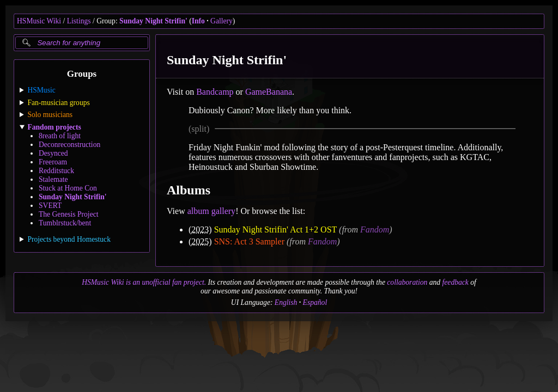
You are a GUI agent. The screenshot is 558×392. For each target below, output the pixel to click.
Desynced (53, 153)
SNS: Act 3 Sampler (249, 241)
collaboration (407, 282)
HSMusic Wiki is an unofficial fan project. (144, 282)
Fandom (375, 229)
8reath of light (60, 136)
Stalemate (53, 179)
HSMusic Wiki (39, 21)
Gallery (222, 21)
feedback (456, 282)
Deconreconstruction (69, 145)
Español (315, 302)
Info (198, 21)
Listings (79, 21)
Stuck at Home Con (68, 188)
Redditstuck (56, 171)
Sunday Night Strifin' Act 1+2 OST (275, 229)
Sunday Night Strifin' (153, 21)
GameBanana (269, 92)
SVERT (50, 206)
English (286, 302)
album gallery (211, 211)
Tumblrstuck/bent (65, 223)
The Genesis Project (68, 214)
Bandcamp (215, 92)
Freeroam (53, 162)
